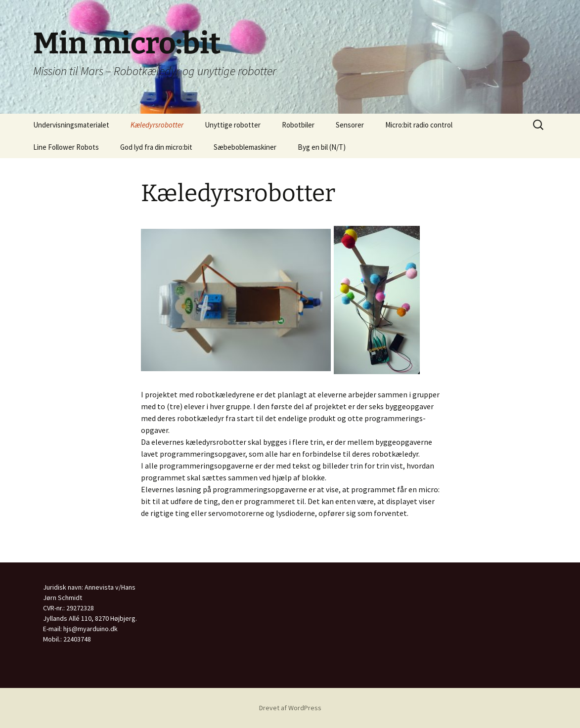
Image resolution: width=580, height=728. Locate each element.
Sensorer (350, 125)
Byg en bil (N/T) (322, 147)
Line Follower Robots (66, 147)
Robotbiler (298, 125)
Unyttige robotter (233, 125)
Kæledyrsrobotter (157, 125)
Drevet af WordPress (290, 708)
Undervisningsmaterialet (71, 125)
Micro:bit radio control (419, 125)
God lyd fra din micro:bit (156, 147)
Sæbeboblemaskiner (245, 147)
